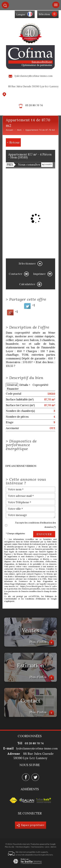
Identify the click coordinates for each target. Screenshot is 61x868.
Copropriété (40, 385)
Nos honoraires (37, 847)
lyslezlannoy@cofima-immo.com (34, 76)
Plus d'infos (42, 642)
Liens (47, 847)
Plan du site (10, 847)
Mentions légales (23, 847)
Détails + (25, 385)
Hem (19, 130)
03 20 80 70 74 (34, 105)
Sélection (44, 14)
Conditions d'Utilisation (35, 599)
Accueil (10, 130)
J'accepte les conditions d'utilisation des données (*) (36, 525)
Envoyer (44, 534)
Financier (13, 389)
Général (12, 385)
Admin (53, 847)
